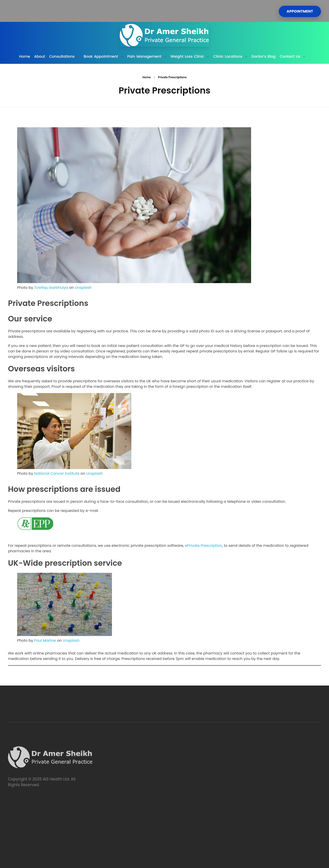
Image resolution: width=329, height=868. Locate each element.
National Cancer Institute (57, 473)
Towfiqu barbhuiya (51, 288)
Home (146, 77)
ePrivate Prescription (203, 546)
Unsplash (83, 288)
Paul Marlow (45, 640)
